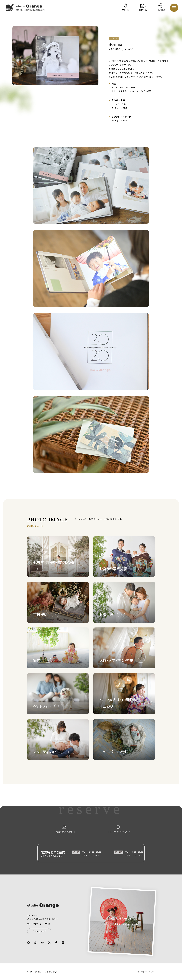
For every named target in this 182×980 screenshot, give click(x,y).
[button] (26, 9)
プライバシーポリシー (145, 972)
